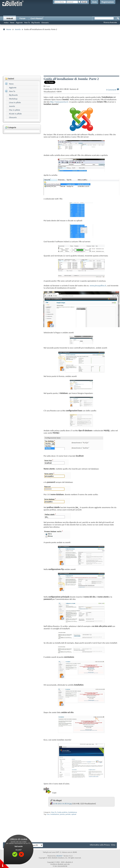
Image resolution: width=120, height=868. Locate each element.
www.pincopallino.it (98, 286)
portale (68, 814)
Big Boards (36, 23)
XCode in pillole (15, 114)
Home (9, 29)
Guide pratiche (62, 812)
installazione (55, 814)
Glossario (45, 23)
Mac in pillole (15, 110)
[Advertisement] (61, 53)
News (12, 23)
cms (48, 814)
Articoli (10, 19)
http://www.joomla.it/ (59, 102)
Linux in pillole (15, 102)
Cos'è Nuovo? (37, 19)
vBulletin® (60, 856)
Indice (6, 23)
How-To (54, 812)
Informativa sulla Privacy (100, 845)
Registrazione (108, 2)
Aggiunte (19, 23)
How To (27, 23)
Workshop (13, 99)
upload (74, 814)
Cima (113, 845)
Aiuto (95, 2)
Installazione (73, 812)
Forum (22, 19)
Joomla (18, 29)
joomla (62, 814)
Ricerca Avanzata (110, 22)
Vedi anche (19, 846)
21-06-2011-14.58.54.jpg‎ (62, 804)
